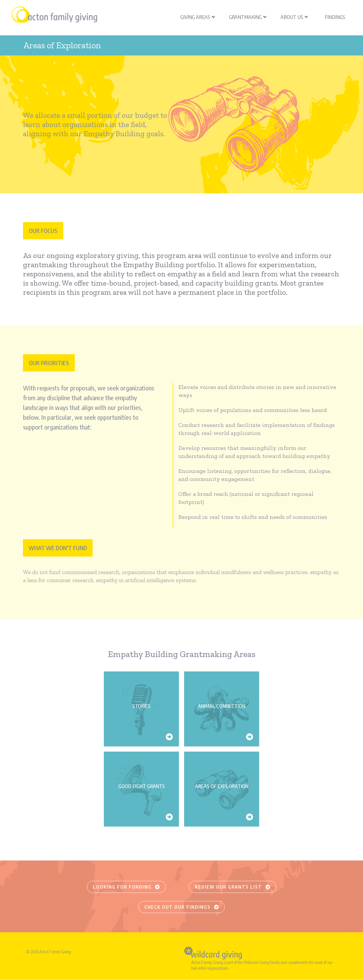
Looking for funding (126, 887)
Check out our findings (181, 907)
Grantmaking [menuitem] (248, 17)
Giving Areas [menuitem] (198, 17)
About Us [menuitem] (294, 17)
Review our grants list (232, 887)
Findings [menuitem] (335, 17)
